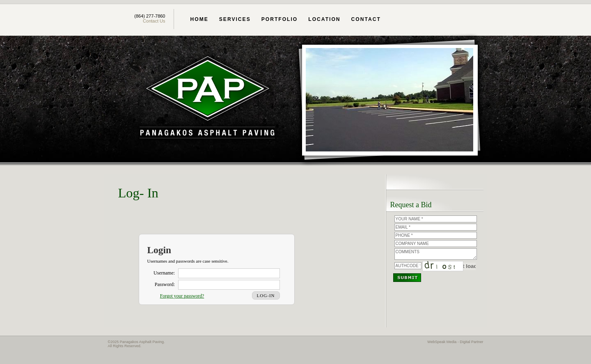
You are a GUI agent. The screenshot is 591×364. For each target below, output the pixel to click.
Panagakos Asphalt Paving (207, 98)
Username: (164, 273)
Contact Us (154, 21)
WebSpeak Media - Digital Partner (455, 342)
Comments (436, 254)
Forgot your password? (182, 296)
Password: (165, 284)
